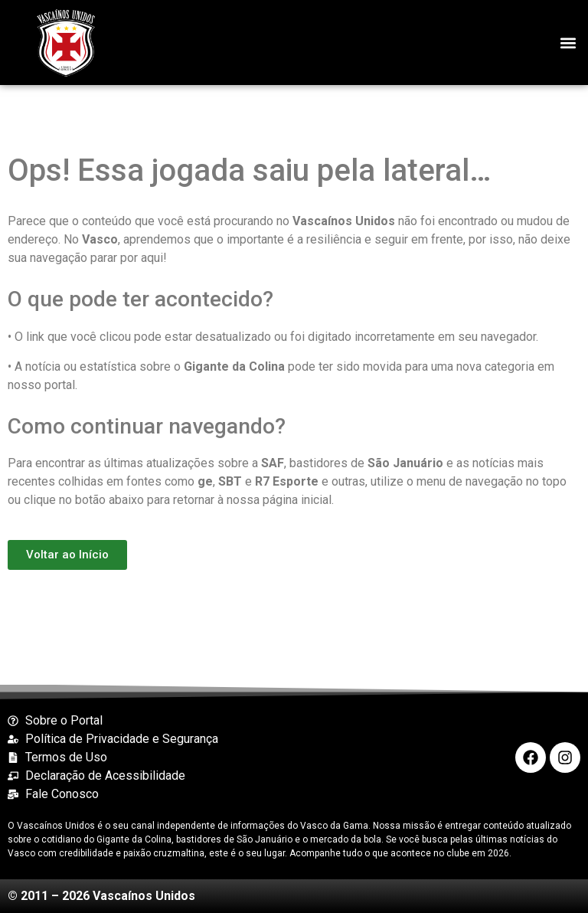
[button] (568, 43)
